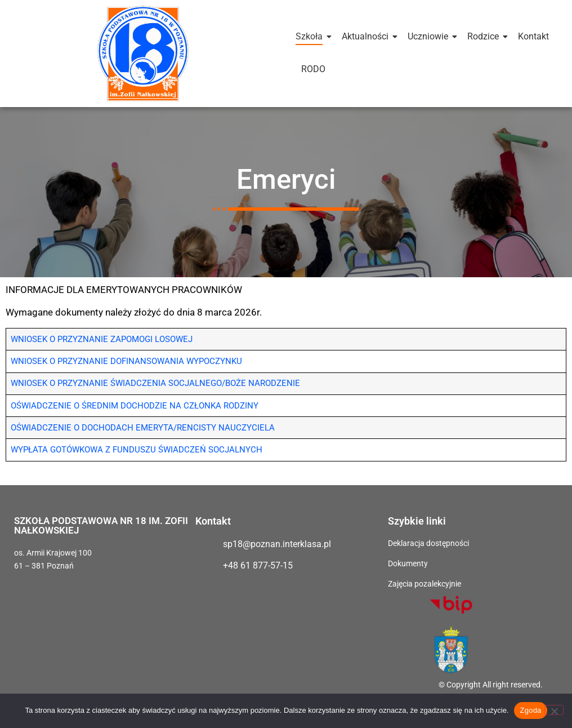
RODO (313, 69)
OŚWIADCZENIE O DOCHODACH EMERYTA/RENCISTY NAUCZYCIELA (143, 428)
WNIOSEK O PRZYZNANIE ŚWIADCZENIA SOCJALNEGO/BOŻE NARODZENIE (155, 384)
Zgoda (530, 710)
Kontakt (533, 36)
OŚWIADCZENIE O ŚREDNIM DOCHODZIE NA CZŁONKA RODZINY (135, 406)
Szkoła (311, 36)
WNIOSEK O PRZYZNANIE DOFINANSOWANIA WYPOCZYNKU (126, 362)
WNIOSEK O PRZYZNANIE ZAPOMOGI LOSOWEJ (102, 340)
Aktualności (367, 36)
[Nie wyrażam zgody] (554, 710)
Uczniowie (430, 36)
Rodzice (485, 36)
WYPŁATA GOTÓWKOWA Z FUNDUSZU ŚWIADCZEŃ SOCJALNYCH (137, 451)
